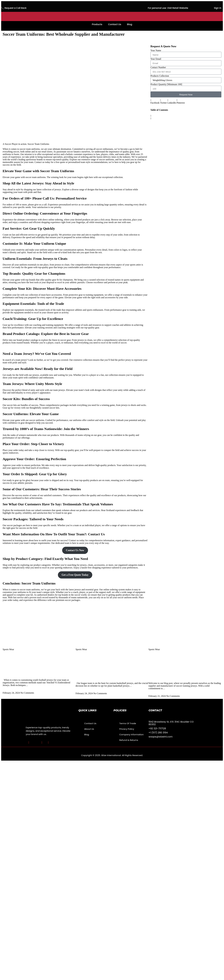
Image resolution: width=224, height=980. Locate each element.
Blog (129, 24)
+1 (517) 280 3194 (158, 733)
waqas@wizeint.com (161, 737)
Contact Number (158, 67)
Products (97, 24)
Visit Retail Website (178, 8)
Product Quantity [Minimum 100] (166, 84)
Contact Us (115, 24)
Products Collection (160, 76)
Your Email (156, 59)
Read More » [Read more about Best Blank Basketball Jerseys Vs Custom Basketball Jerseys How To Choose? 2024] (82, 691)
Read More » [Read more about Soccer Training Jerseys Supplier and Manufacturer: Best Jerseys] (155, 693)
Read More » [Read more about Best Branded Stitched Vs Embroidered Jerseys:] (9, 690)
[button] (155, 102)
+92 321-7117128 (157, 728)
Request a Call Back (15, 8)
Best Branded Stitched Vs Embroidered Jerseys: (31, 674)
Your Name (156, 50)
